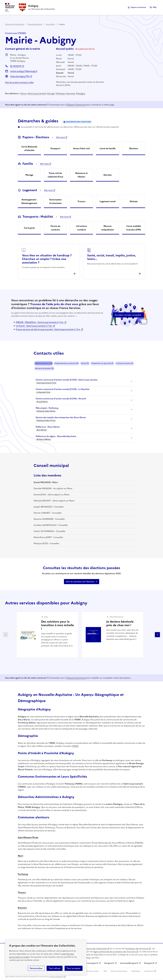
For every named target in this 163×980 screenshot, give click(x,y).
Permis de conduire (55, 228)
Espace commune (138, 7)
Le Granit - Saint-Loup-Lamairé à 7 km (34, 326)
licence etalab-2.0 (57, 977)
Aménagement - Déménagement (29, 201)
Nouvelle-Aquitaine (35, 24)
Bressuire (22, 908)
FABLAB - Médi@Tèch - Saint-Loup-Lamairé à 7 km (40, 322)
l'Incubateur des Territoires (137, 949)
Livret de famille (108, 148)
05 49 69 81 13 (17, 66)
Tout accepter (74, 968)
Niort (21, 856)
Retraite (108, 175)
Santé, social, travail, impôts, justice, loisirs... (112, 257)
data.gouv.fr (149, 963)
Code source (149, 971)
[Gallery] (81, 635)
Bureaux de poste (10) (44, 368)
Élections (134, 148)
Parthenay (23, 874)
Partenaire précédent (6, 635)
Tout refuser (55, 968)
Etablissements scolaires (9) (66, 363)
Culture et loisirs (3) (125, 363)
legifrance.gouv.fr (91, 963)
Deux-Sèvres (50, 24)
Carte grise (29, 228)
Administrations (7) (44, 363)
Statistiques (136, 971)
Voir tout (60, 137)
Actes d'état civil (81, 148)
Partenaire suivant (157, 635)
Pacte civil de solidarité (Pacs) (55, 175)
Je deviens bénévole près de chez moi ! (120, 623)
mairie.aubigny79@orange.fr (24, 71)
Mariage (29, 175)
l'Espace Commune (76, 105)
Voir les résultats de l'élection (80, 582)
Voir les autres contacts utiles (19, 82)
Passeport (55, 148)
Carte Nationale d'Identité (29, 148)
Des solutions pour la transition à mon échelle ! (57, 625)
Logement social (108, 201)
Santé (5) (85, 363)
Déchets (134, 201)
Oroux (23, 93)
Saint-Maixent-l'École (28, 837)
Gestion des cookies (91, 971)
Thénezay (60, 93)
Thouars (22, 892)
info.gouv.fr (109, 963)
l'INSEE (75, 746)
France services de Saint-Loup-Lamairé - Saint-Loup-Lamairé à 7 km (48, 329)
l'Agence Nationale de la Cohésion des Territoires (114, 952)
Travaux (81, 201)
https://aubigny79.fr (20, 76)
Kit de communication (119, 971)
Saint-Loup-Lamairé (37, 93)
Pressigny (81, 93)
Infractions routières (81, 228)
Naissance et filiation (81, 175)
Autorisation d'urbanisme (55, 201)
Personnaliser (36, 968)
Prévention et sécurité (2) (102, 363)
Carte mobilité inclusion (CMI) (134, 228)
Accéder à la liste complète (128, 315)
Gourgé (51, 93)
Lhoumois (70, 93)
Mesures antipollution (108, 228)
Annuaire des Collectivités (15, 24)
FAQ (155, 7)
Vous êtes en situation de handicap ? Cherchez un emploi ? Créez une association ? (47, 259)
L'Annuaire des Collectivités (95, 949)
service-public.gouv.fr (129, 963)
